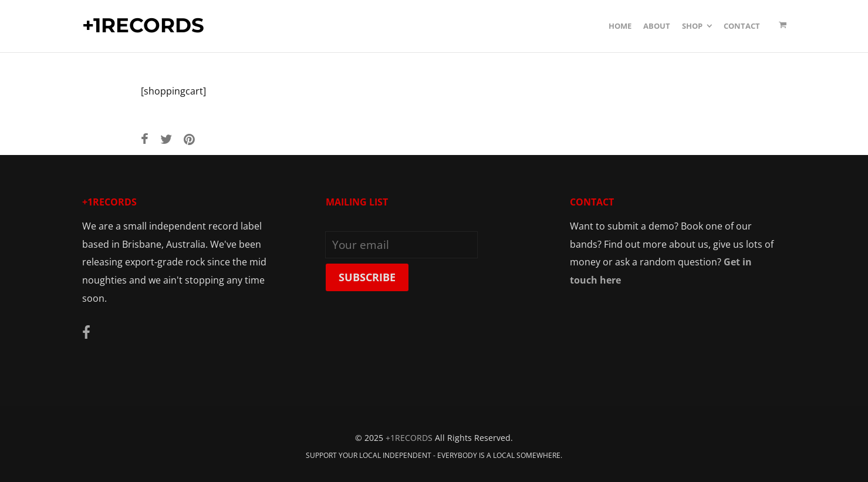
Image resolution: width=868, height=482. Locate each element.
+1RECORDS (143, 26)
